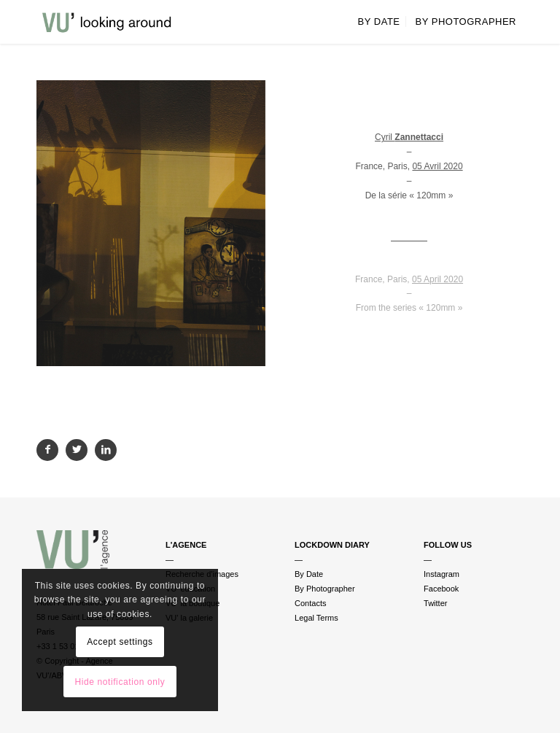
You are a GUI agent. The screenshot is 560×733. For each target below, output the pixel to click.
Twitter (435, 603)
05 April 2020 (437, 279)
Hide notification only (120, 682)
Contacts (310, 603)
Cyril (409, 137)
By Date (309, 574)
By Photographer (325, 589)
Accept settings (120, 642)
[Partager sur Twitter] (77, 450)
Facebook (441, 589)
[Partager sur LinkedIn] (106, 450)
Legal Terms (316, 618)
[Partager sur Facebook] (47, 450)
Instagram (442, 574)
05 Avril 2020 (437, 166)
